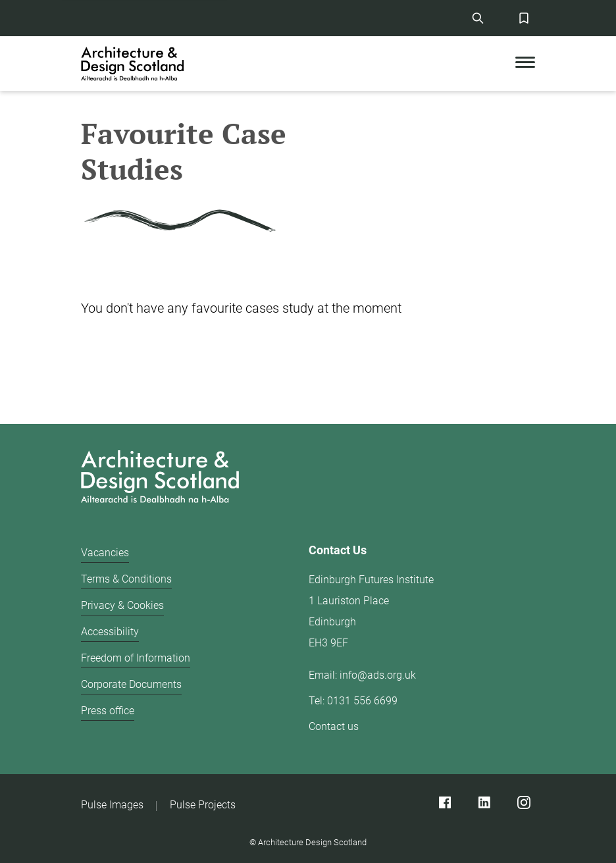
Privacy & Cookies (122, 605)
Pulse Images (112, 805)
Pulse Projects (203, 805)
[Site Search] (477, 18)
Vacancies (105, 553)
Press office (108, 711)
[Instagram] (524, 802)
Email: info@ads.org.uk (362, 675)
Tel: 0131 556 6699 (353, 701)
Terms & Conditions (126, 579)
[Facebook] (445, 802)
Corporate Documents (131, 684)
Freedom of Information (136, 658)
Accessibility (110, 632)
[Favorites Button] (524, 18)
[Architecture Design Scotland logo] (308, 480)
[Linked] (484, 802)
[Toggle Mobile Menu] (525, 64)
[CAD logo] (134, 64)
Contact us (334, 726)
